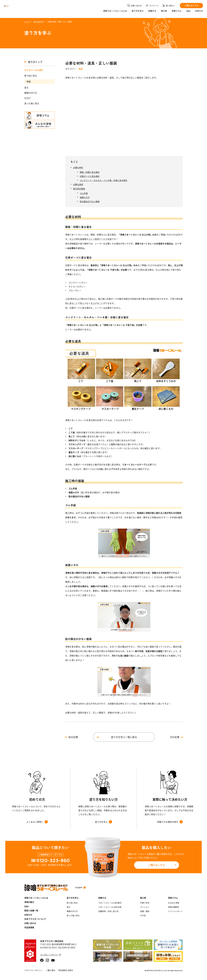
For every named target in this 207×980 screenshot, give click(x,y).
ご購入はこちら (157, 865)
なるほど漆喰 (173, 903)
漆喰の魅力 (29, 902)
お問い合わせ (30, 923)
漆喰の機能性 (173, 907)
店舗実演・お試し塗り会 (108, 911)
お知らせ (199, 13)
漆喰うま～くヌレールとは (36, 898)
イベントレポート (175, 911)
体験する (152, 13)
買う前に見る (31, 76)
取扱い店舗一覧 (31, 910)
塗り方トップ (33, 62)
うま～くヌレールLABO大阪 (110, 907)
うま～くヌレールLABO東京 (110, 903)
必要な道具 (78, 184)
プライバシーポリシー (34, 970)
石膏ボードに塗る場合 (90, 176)
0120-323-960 (53, 860)
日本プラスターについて (35, 919)
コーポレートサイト (50, 955)
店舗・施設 (145, 911)
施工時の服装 (79, 189)
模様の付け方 (31, 93)
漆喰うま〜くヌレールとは (115, 13)
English (81, 887)
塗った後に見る (32, 103)
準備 (29, 82)
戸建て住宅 (145, 903)
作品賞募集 (29, 927)
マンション (145, 907)
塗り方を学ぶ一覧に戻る (124, 737)
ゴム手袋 (84, 193)
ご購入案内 (51, 970)
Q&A (188, 13)
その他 (143, 915)
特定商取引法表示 (66, 970)
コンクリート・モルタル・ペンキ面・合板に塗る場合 (103, 180)
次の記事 (175, 737)
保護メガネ (85, 197)
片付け (27, 98)
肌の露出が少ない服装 (90, 201)
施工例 (164, 13)
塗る (26, 87)
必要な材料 (78, 167)
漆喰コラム (177, 13)
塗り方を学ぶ (138, 13)
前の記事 (73, 737)
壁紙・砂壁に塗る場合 (90, 172)
